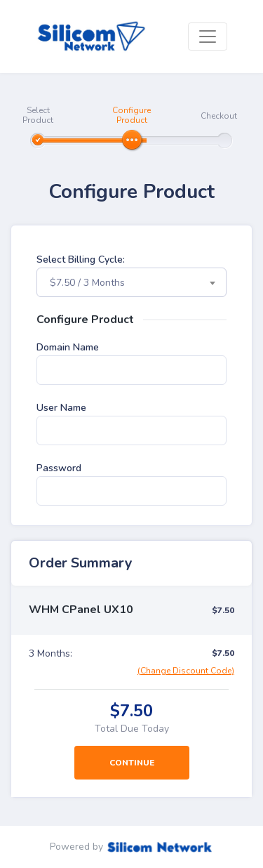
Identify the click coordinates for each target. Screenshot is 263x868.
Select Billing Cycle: (81, 259)
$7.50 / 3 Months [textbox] (87, 283)
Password (59, 468)
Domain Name (68, 347)
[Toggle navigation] (208, 37)
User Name (61, 408)
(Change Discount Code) (186, 671)
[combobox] (131, 282)
